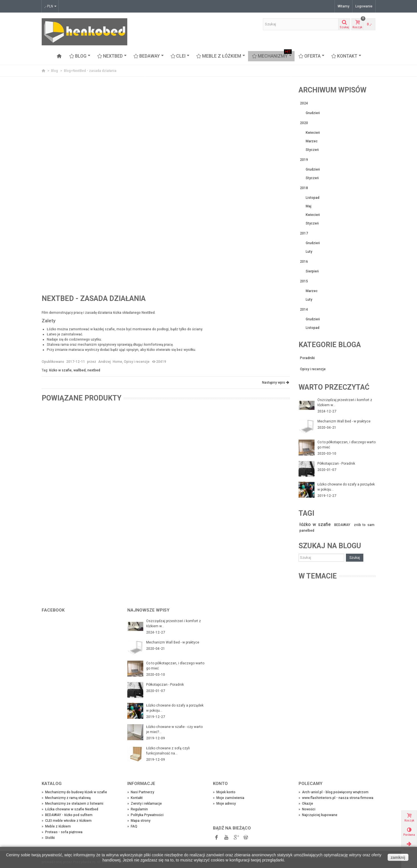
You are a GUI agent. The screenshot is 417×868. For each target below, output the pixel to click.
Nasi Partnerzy (141, 792)
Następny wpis (276, 383)
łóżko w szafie (60, 370)
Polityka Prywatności (145, 815)
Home (117, 362)
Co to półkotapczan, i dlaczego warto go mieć (347, 445)
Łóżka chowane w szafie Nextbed (70, 809)
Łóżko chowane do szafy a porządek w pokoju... (346, 487)
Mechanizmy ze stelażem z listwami (72, 804)
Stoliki (48, 838)
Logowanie (364, 6)
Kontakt (346, 56)
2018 (304, 188)
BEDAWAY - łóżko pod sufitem (67, 815)
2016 (304, 262)
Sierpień (312, 271)
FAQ (132, 826)
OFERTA (312, 56)
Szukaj (355, 558)
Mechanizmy (272, 56)
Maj (309, 206)
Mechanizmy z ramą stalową (66, 798)
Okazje (306, 804)
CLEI (180, 56)
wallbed (79, 370)
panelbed (307, 531)
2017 (304, 233)
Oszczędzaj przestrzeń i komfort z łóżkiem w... (345, 402)
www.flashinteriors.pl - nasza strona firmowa (336, 798)
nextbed (94, 370)
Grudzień (313, 113)
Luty (309, 252)
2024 (304, 103)
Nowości (307, 809)
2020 (304, 123)
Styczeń (312, 150)
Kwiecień (313, 133)
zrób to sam (364, 525)
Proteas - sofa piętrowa (62, 832)
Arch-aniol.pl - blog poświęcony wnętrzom (334, 792)
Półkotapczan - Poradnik (336, 464)
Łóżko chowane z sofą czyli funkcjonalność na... (168, 751)
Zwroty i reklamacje (145, 804)
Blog (80, 56)
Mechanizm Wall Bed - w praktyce (344, 421)
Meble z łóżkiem (221, 56)
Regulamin (138, 809)
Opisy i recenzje (137, 362)
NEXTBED (112, 56)
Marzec (312, 141)
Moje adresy (224, 804)
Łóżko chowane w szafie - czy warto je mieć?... (174, 729)
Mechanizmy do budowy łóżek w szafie (74, 792)
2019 (304, 160)
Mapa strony (139, 821)
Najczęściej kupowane (318, 815)
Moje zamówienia (229, 798)
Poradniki (307, 358)
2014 (304, 309)
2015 (304, 281)
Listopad (313, 198)
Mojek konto (224, 792)
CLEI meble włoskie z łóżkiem (67, 821)
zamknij (398, 857)
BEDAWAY (149, 56)
